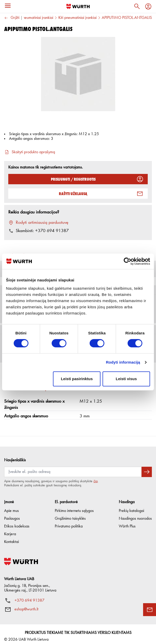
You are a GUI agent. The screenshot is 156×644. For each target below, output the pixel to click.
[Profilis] (148, 6)
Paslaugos (12, 515)
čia (96, 477)
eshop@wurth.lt (26, 605)
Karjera (10, 530)
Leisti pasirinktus (77, 379)
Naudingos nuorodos (135, 515)
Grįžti (12, 18)
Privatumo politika (69, 522)
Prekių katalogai (131, 507)
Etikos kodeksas (17, 522)
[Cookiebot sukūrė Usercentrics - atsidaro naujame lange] (127, 261)
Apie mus (11, 507)
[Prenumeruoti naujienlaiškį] (147, 468)
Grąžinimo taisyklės (70, 515)
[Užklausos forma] (150, 610)
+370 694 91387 (29, 596)
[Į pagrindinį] (78, 6)
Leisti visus (126, 379)
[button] (78, 407)
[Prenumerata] (73, 468)
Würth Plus (127, 522)
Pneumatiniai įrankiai (37, 18)
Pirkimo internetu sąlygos (74, 507)
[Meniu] (8, 6)
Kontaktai (11, 538)
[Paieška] (137, 6)
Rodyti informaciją (123, 362)
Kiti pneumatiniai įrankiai (77, 18)
